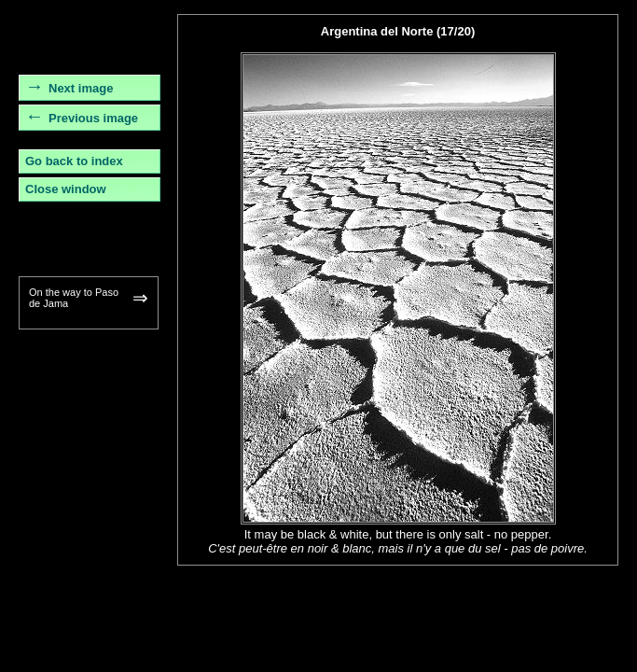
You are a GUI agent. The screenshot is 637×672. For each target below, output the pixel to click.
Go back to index (74, 161)
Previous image (93, 118)
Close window (66, 189)
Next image (81, 88)
